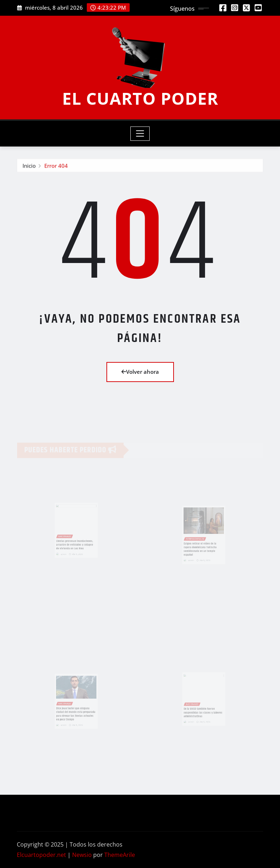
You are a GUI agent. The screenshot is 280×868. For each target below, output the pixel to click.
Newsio (82, 855)
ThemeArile (120, 855)
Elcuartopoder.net (41, 855)
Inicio (29, 167)
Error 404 (56, 167)
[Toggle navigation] (140, 134)
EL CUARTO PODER (140, 98)
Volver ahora (140, 372)
